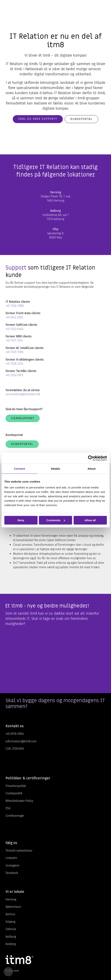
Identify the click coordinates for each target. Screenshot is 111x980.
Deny (21, 520)
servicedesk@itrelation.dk (23, 394)
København (13, 907)
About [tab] (92, 468)
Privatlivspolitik (16, 786)
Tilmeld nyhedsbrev (19, 851)
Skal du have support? (38, 119)
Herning (11, 899)
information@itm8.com (21, 741)
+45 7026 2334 (14, 364)
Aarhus (10, 914)
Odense (11, 929)
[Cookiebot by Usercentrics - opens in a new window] (91, 458)
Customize (56, 520)
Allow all (90, 520)
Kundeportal (81, 119)
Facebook (12, 873)
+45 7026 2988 (15, 306)
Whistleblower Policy (19, 801)
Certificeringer (15, 816)
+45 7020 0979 (14, 375)
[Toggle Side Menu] (106, 6)
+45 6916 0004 (15, 734)
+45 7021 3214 (14, 340)
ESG (8, 808)
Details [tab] (55, 468)
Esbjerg (10, 922)
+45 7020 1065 (14, 352)
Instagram (12, 865)
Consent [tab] (20, 468)
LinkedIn (11, 858)
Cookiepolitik (14, 793)
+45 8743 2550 (14, 317)
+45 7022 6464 (14, 329)
